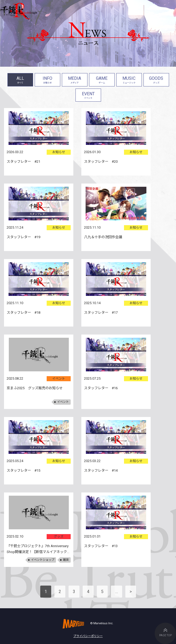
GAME (102, 80)
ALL (20, 80)
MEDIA (75, 80)
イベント (59, 379)
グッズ (59, 536)
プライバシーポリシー (88, 636)
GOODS (156, 80)
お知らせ (59, 152)
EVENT (88, 96)
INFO (47, 80)
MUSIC (129, 80)
